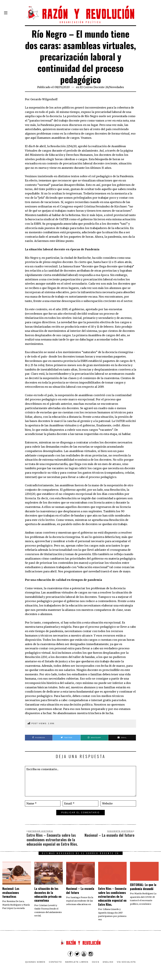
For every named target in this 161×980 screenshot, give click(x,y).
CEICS (96, 962)
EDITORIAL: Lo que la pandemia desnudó (143, 887)
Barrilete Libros (77, 962)
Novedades (117, 87)
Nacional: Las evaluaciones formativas (11, 892)
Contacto (55, 962)
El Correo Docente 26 (94, 87)
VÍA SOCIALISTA (126, 962)
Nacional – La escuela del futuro (80, 890)
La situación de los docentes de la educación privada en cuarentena (48, 894)
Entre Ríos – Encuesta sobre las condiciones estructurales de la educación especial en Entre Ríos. (112, 896)
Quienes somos (35, 962)
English (108, 962)
